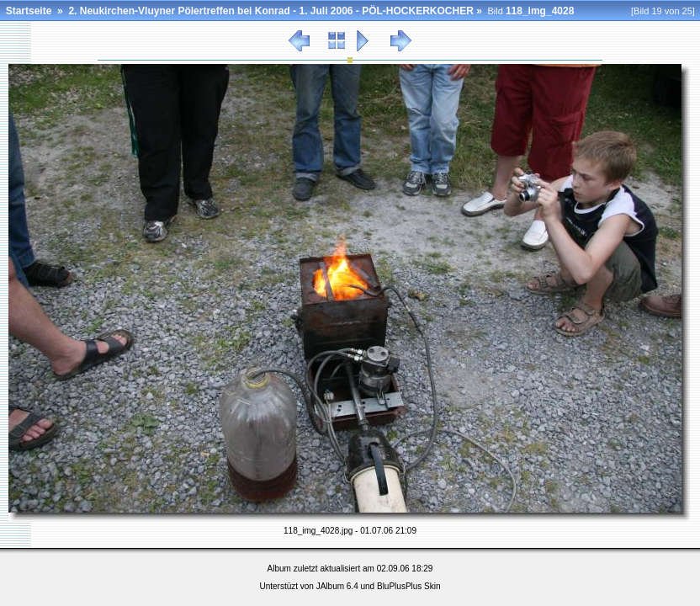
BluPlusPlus (399, 586)
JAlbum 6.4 (337, 586)
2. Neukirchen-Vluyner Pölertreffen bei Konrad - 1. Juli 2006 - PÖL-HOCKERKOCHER (270, 11)
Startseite (29, 11)
